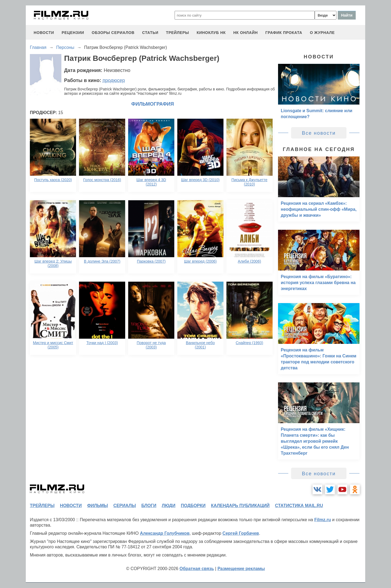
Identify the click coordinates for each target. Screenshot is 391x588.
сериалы (124, 506)
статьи (150, 33)
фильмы (97, 506)
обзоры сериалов (113, 33)
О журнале (322, 33)
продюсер (114, 80)
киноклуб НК (211, 33)
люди (169, 506)
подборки (193, 506)
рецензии (73, 33)
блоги (149, 506)
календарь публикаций (240, 506)
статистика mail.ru (299, 506)
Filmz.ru (322, 520)
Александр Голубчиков (165, 533)
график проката (284, 33)
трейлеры (177, 33)
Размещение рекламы (241, 569)
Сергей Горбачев (241, 533)
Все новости (319, 133)
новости (44, 33)
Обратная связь (197, 569)
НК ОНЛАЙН (245, 33)
